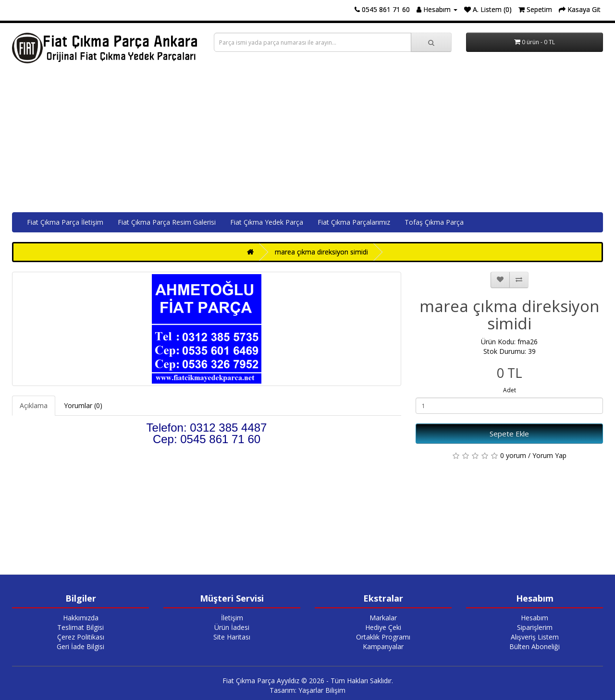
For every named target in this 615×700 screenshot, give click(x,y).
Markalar (383, 618)
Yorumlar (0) (83, 405)
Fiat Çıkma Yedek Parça (267, 222)
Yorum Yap (549, 455)
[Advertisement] (307, 140)
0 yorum (513, 455)
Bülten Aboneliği (535, 646)
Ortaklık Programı (383, 637)
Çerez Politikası (81, 637)
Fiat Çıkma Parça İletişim (65, 222)
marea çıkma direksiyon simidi (321, 252)
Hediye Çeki (383, 627)
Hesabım (535, 618)
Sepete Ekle (509, 434)
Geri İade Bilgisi (80, 646)
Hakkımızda (81, 618)
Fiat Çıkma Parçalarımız (354, 222)
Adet (510, 390)
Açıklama (34, 405)
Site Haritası (232, 637)
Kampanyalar (383, 646)
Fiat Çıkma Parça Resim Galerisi (167, 222)
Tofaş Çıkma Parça (434, 222)
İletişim (232, 618)
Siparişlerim (535, 627)
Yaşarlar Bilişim (322, 690)
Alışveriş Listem (535, 637)
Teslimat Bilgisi (80, 627)
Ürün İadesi (232, 627)
